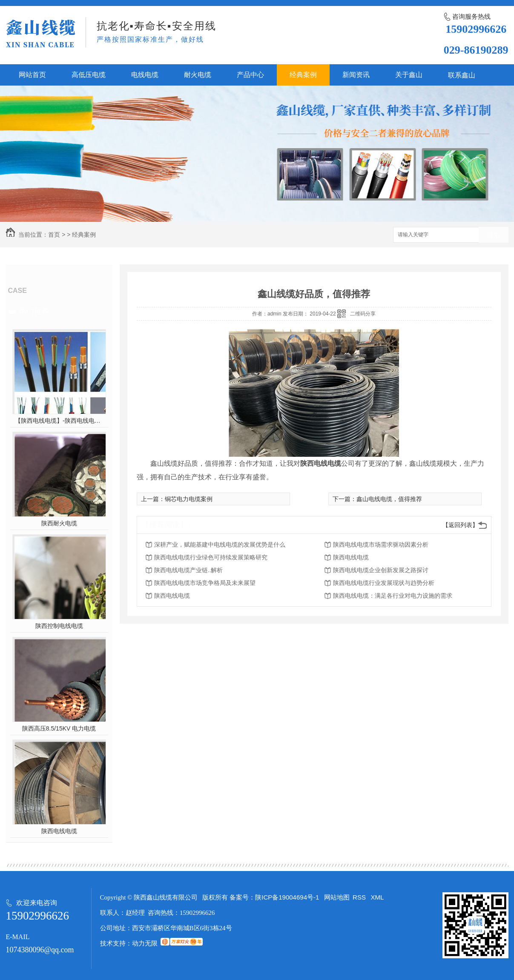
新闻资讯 (356, 75)
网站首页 (32, 75)
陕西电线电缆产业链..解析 (189, 570)
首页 (54, 235)
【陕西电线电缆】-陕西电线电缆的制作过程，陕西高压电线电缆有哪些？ (59, 421)
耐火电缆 (198, 75)
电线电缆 (145, 75)
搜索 (494, 235)
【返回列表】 (460, 525)
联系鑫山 (462, 75)
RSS (360, 897)
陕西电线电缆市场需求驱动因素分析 (381, 544)
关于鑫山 (409, 75)
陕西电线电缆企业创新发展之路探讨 (381, 570)
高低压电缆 (89, 75)
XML (378, 897)
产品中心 (250, 75)
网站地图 (337, 897)
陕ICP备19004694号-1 (287, 897)
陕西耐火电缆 (59, 523)
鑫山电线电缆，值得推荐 (389, 499)
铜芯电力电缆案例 (189, 499)
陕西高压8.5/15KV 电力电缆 (59, 728)
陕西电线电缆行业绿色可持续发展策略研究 (211, 557)
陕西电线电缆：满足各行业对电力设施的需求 (393, 596)
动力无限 (145, 943)
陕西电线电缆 (59, 831)
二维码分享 (363, 314)
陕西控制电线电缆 (59, 626)
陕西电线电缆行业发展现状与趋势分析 (384, 583)
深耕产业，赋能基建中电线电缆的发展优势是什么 (220, 544)
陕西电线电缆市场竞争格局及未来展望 (205, 583)
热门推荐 (34, 312)
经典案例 (303, 75)
